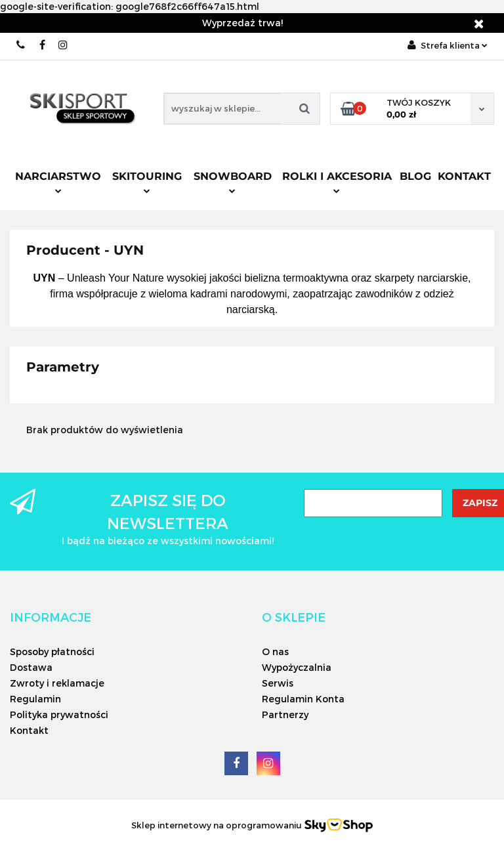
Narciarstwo (58, 182)
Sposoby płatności (52, 651)
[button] (51, 617)
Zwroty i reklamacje (57, 683)
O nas (275, 651)
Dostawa (31, 667)
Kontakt (464, 176)
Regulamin (35, 699)
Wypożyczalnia (297, 667)
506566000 (21, 45)
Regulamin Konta (303, 699)
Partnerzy (285, 714)
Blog (415, 176)
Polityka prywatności (59, 714)
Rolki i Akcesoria (337, 182)
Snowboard (233, 182)
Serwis (278, 683)
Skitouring (147, 182)
